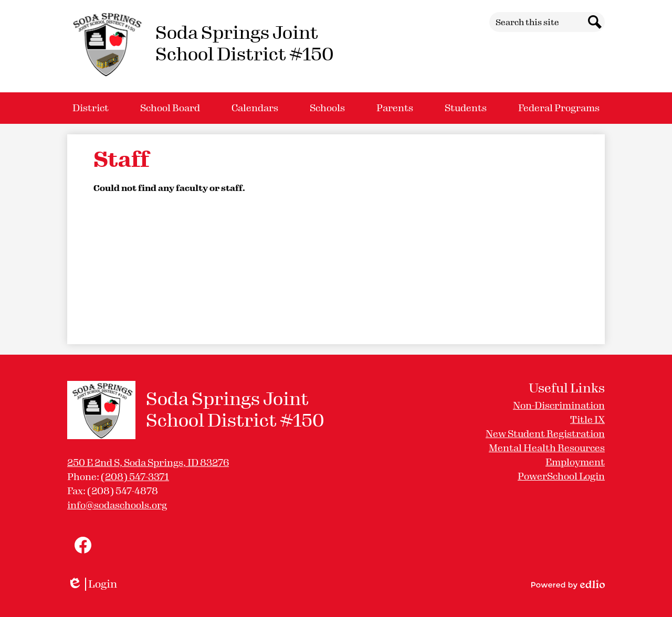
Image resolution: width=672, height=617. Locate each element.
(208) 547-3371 (135, 477)
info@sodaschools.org (117, 505)
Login (92, 584)
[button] (91, 108)
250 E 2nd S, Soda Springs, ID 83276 (148, 463)
